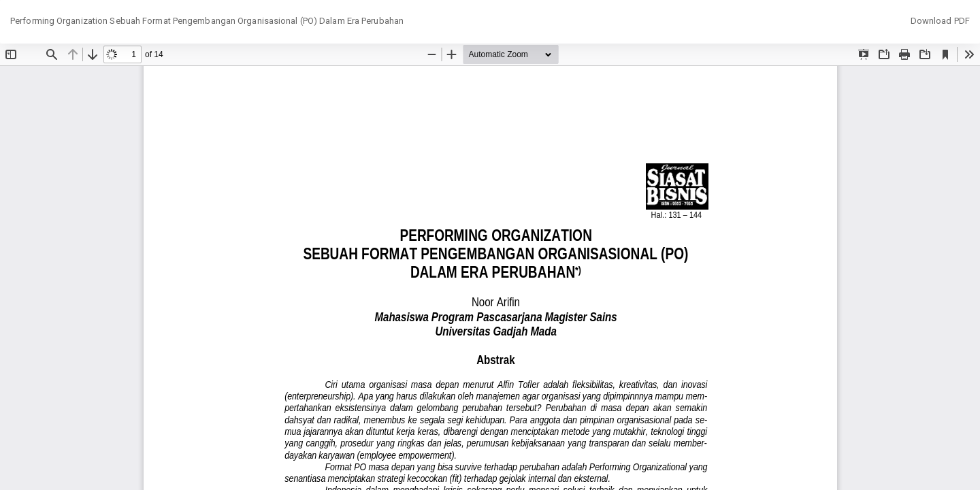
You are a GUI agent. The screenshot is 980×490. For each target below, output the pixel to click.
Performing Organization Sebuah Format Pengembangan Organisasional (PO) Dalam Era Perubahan (207, 21)
